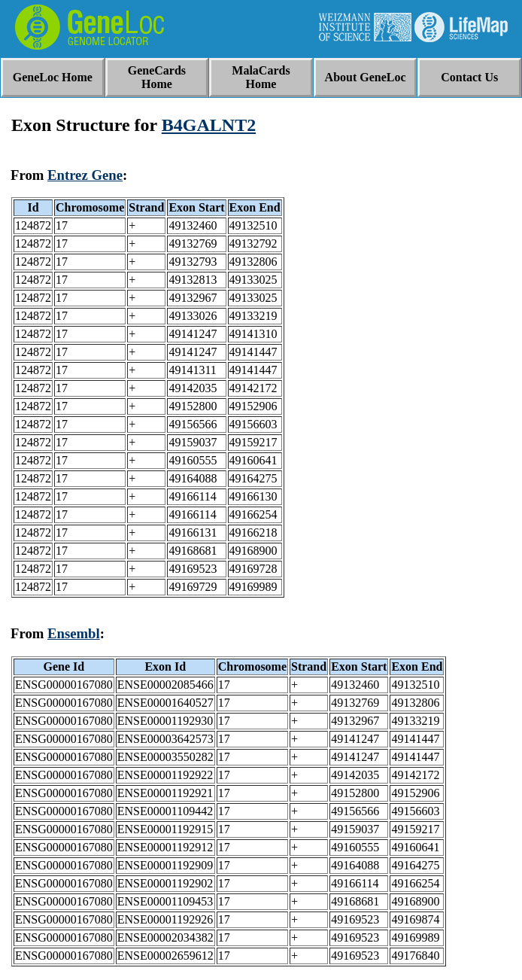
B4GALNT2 (209, 125)
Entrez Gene (85, 175)
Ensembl (74, 633)
